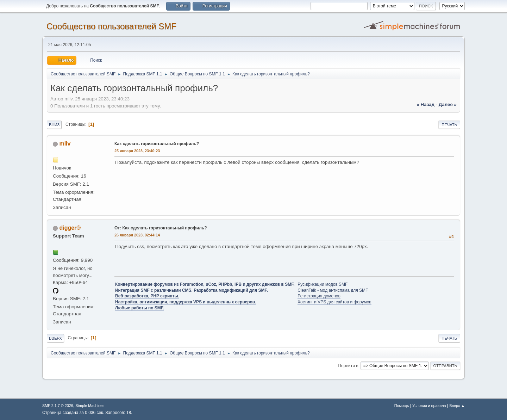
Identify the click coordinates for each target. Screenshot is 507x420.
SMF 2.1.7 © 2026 (58, 406)
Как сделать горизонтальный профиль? (157, 144)
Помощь (402, 406)
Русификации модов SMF (323, 284)
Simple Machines (90, 406)
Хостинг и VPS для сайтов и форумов (334, 302)
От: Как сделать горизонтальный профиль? (161, 228)
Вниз (54, 125)
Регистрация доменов (319, 296)
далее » (448, 104)
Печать (449, 125)
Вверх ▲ (457, 406)
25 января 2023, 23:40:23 (137, 151)
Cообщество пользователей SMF (111, 26)
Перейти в (348, 366)
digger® (70, 228)
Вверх (55, 338)
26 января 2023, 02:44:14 (137, 235)
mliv (65, 144)
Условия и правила (429, 406)
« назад (425, 104)
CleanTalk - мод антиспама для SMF (333, 290)
